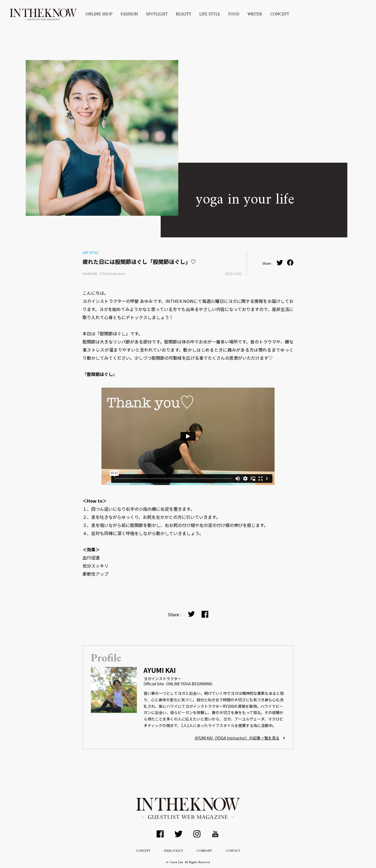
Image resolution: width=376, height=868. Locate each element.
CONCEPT (280, 14)
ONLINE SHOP (99, 14)
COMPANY (204, 851)
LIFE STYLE (210, 14)
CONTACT (233, 851)
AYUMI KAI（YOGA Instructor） (105, 273)
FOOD (234, 14)
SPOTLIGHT (157, 14)
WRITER (255, 14)
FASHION (129, 14)
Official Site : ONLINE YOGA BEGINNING (178, 684)
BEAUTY (184, 14)
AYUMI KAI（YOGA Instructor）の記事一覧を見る (240, 738)
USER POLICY (174, 851)
